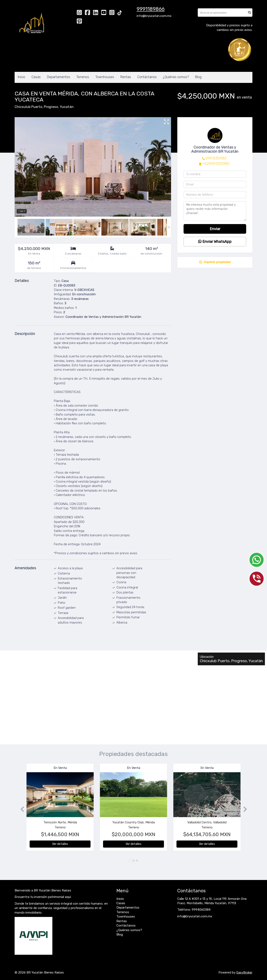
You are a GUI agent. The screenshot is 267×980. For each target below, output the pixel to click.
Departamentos (59, 77)
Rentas (126, 77)
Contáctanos (147, 77)
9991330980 (216, 158)
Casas (36, 77)
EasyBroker (244, 972)
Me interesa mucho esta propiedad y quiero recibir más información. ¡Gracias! (215, 211)
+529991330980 (216, 164)
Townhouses (105, 77)
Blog (198, 77)
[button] (21, 809)
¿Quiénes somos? (176, 77)
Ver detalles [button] (60, 844)
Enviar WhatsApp (215, 242)
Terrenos (83, 77)
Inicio (21, 77)
